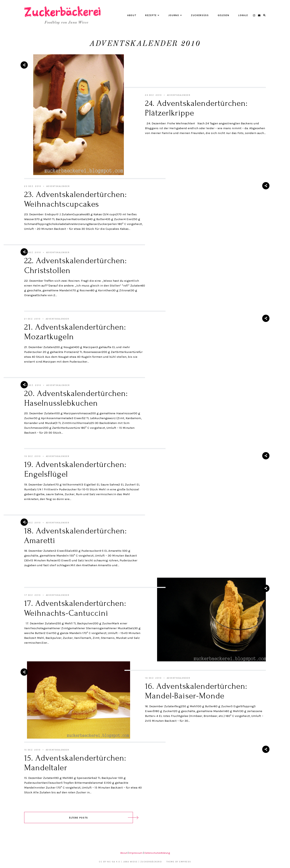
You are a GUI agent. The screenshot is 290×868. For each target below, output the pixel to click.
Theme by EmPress (179, 862)
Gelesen (224, 15)
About (132, 15)
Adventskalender (179, 95)
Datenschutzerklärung (157, 853)
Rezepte (152, 15)
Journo (175, 15)
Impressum (136, 853)
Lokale (243, 15)
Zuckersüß (200, 15)
